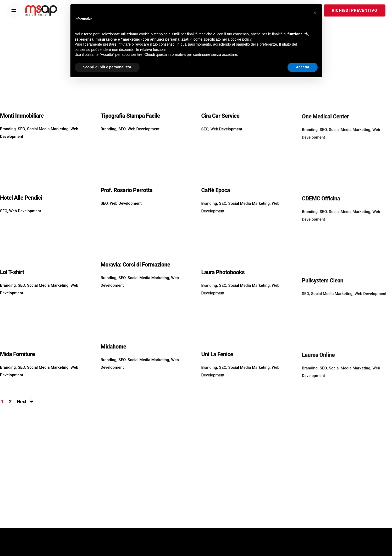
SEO (21, 137)
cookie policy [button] (241, 39)
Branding (8, 137)
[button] (315, 13)
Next (26, 402)
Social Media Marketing (48, 137)
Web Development (25, 219)
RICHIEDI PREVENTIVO (357, 10)
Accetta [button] (303, 67)
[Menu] (14, 10)
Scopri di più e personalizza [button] (107, 67)
